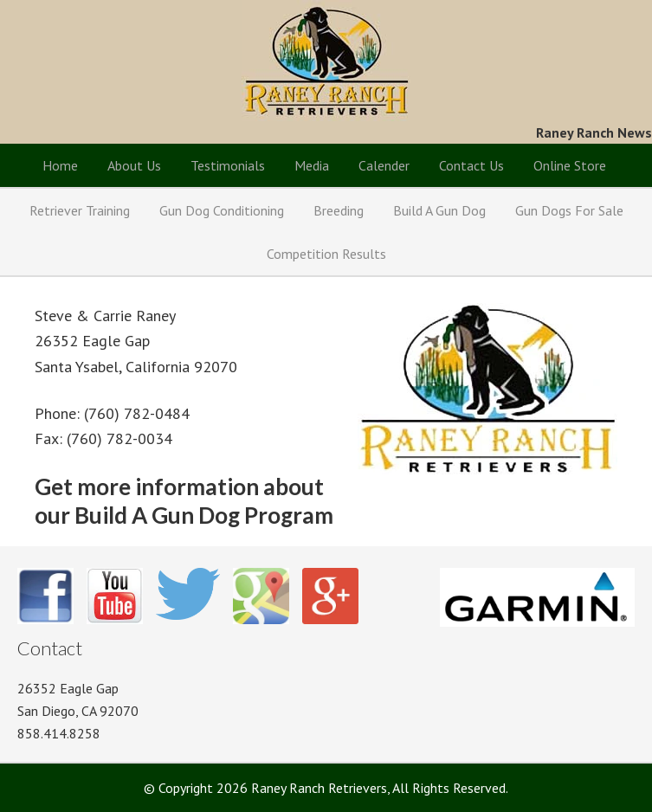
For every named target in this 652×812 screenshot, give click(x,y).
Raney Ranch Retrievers (326, 61)
